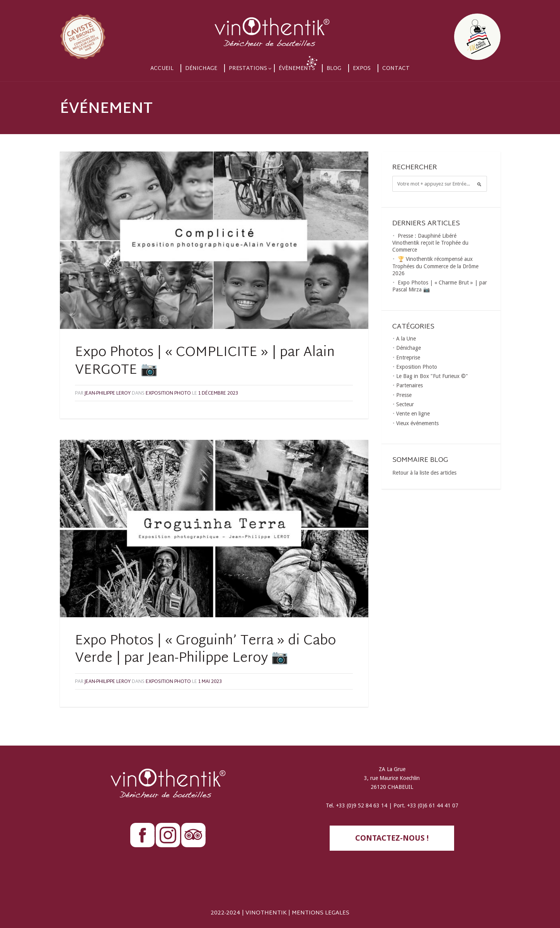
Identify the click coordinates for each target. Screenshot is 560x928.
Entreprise (408, 358)
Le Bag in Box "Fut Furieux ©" (432, 376)
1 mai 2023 (210, 682)
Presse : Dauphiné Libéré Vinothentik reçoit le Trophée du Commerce (430, 243)
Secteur (405, 404)
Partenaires (409, 385)
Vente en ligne (413, 414)
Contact (396, 69)
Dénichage (201, 69)
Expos (362, 69)
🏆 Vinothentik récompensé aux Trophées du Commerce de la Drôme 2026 (435, 266)
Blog (334, 69)
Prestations (248, 69)
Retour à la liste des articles (424, 473)
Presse (404, 395)
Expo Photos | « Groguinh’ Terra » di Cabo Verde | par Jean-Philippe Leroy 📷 (205, 650)
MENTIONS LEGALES (321, 913)
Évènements (297, 69)
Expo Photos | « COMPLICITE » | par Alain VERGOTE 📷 (205, 362)
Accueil (162, 69)
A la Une (406, 339)
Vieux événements (417, 423)
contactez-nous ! (392, 838)
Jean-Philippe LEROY (108, 393)
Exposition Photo (168, 393)
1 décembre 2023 (218, 393)
